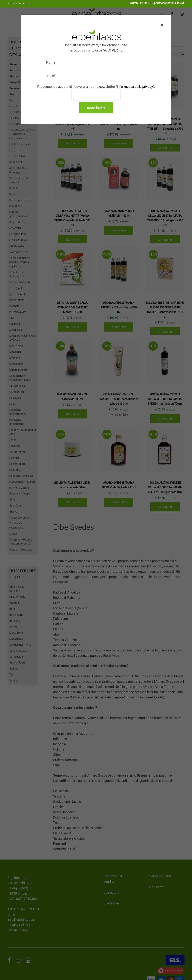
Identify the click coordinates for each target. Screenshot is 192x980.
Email (54, 75)
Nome (54, 62)
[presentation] (96, 95)
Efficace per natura (19, 4)
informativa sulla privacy (135, 87)
